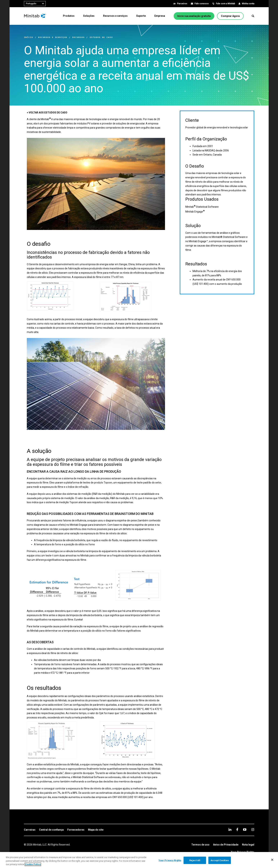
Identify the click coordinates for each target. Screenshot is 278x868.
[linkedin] (230, 829)
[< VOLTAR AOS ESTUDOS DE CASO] (47, 113)
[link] (30, 830)
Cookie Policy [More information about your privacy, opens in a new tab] (33, 864)
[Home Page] (35, 16)
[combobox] (35, 4)
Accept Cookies (220, 860)
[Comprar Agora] (230, 16)
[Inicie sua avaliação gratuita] (194, 16)
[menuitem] (69, 16)
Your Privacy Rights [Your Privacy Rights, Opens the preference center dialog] (170, 860)
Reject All (195, 860)
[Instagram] (253, 830)
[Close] (272, 860)
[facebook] (237, 829)
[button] (253, 16)
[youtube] (245, 830)
